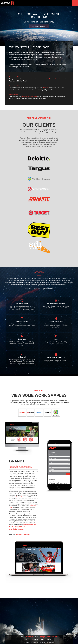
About (28, 640)
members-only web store (29, 97)
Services (35, 640)
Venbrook (46, 88)
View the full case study (17, 529)
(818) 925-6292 (29, 637)
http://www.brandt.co (23, 534)
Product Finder (21, 497)
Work (42, 640)
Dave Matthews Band (56, 79)
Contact (50, 640)
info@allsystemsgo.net (48, 637)
